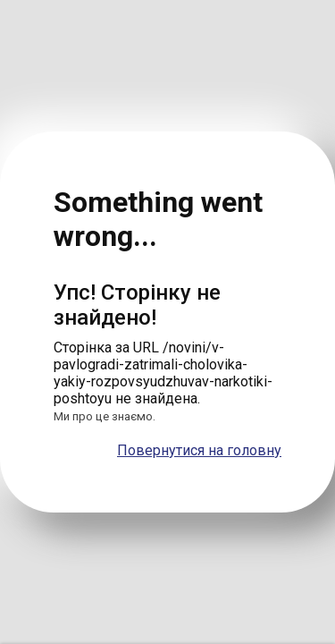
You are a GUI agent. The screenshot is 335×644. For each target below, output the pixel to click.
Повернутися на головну (199, 450)
